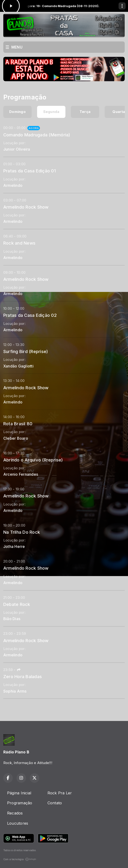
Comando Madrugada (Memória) (37, 135)
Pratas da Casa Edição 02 (30, 315)
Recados (15, 813)
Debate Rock (17, 604)
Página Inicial (19, 793)
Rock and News (19, 243)
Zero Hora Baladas (23, 676)
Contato (55, 803)
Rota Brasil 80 (18, 424)
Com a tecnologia (20, 859)
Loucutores (18, 823)
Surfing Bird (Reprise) (26, 351)
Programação (20, 803)
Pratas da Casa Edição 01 (30, 171)
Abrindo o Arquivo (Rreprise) (33, 460)
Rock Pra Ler (60, 793)
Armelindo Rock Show (26, 207)
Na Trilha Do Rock (22, 532)
